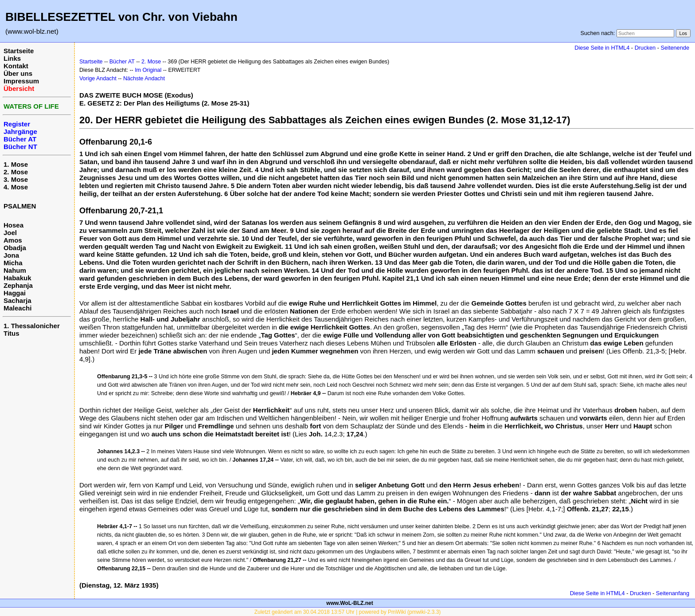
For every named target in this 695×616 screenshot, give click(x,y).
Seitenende (675, 48)
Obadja (15, 248)
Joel (10, 233)
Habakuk (18, 278)
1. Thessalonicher (32, 326)
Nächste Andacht (144, 78)
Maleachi (18, 308)
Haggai (15, 293)
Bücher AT (122, 62)
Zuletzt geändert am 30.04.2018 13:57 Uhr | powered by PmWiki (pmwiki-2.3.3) (348, 612)
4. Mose (16, 187)
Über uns (18, 73)
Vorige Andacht (98, 78)
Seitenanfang (673, 593)
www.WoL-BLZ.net (349, 603)
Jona (11, 255)
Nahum (15, 270)
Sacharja (18, 300)
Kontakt (16, 66)
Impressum (21, 81)
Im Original (148, 70)
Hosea (14, 225)
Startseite (19, 51)
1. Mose (16, 164)
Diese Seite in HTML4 (602, 48)
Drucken (645, 48)
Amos (13, 240)
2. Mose (16, 172)
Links (12, 58)
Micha (13, 263)
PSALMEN (20, 206)
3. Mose (16, 179)
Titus (12, 333)
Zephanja (18, 285)
